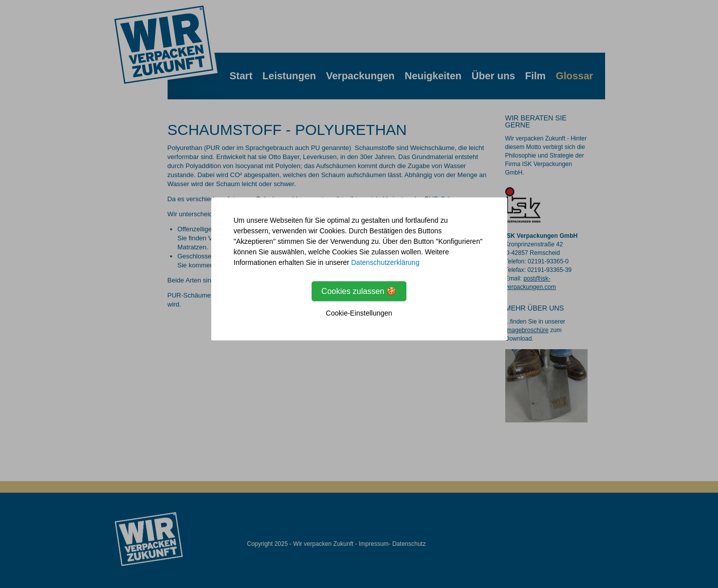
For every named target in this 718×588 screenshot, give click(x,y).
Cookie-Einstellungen (359, 313)
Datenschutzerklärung (385, 262)
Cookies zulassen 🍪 (359, 291)
